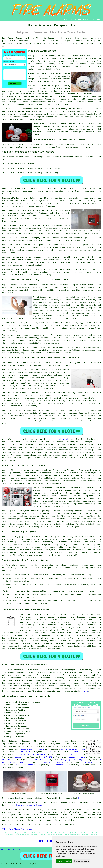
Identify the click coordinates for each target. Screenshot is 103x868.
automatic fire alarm (51, 89)
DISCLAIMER (96, 20)
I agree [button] (60, 861)
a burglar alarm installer (30, 754)
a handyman (38, 760)
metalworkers (9, 760)
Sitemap (4, 849)
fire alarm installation (87, 636)
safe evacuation (59, 225)
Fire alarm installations (16, 439)
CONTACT (86, 20)
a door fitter (73, 754)
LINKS (72, 20)
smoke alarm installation (56, 630)
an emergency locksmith (73, 749)
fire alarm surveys (77, 633)
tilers (50, 752)
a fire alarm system (90, 285)
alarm (9, 587)
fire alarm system (22, 260)
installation (26, 109)
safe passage (45, 240)
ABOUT (79, 20)
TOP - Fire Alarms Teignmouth (17, 829)
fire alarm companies (57, 450)
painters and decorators (32, 749)
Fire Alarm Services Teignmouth (26, 697)
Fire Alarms (16, 849)
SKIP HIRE (47, 757)
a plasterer (76, 752)
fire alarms (54, 646)
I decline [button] (68, 861)
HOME (66, 20)
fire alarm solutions (27, 633)
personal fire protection (31, 144)
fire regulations (11, 353)
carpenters (20, 757)
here (86, 691)
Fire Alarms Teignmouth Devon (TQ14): (22, 38)
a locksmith (24, 752)
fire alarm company (70, 300)
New (9, 849)
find (10, 670)
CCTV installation (24, 765)
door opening (57, 765)
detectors (70, 270)
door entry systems (54, 762)
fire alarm (52, 61)
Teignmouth (63, 439)
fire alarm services (50, 649)
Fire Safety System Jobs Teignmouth (27, 805)
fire (45, 604)
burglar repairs (77, 757)
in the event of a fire (48, 203)
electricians (90, 762)
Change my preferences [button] (82, 861)
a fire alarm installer (43, 746)
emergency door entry (71, 760)
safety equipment (59, 418)
